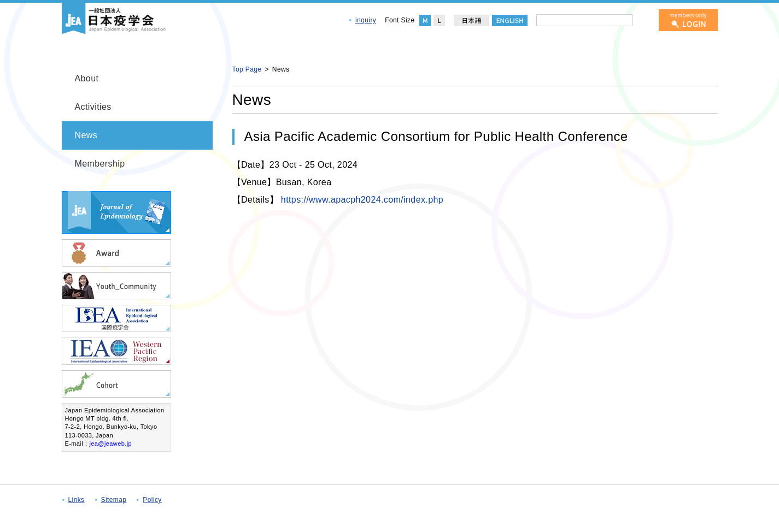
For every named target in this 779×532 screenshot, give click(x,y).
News (86, 135)
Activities (93, 107)
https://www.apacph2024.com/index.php (362, 200)
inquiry (366, 20)
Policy (152, 500)
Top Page (247, 69)
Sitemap (114, 500)
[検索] (643, 20)
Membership (100, 164)
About (87, 78)
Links (77, 500)
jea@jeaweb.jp (110, 444)
